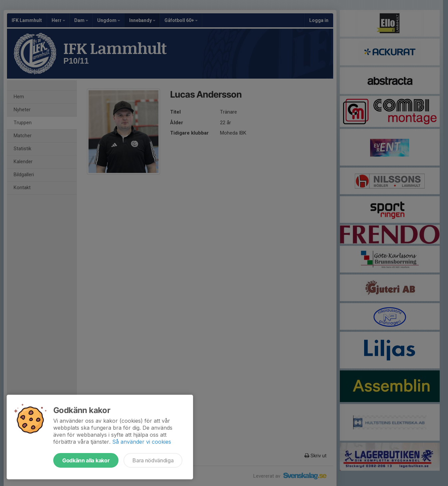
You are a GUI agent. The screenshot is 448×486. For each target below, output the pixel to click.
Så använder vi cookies (142, 442)
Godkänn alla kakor (86, 460)
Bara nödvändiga (153, 460)
